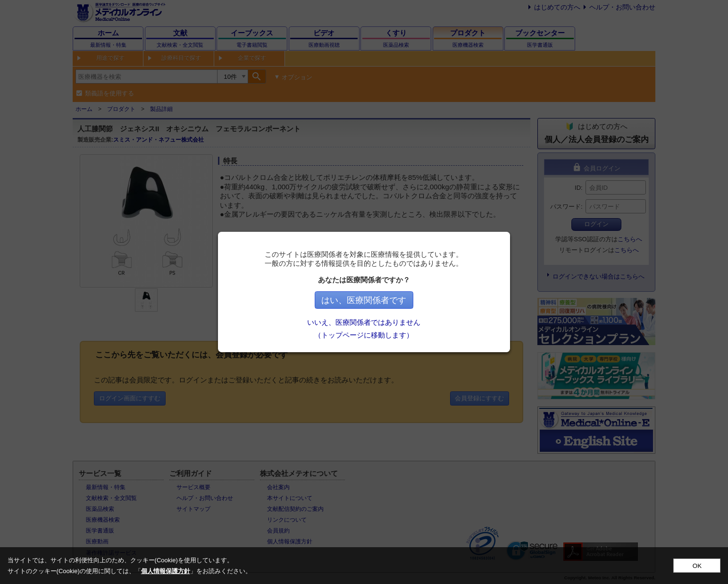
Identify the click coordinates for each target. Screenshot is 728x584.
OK (697, 566)
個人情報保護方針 (166, 571)
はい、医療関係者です (364, 300)
